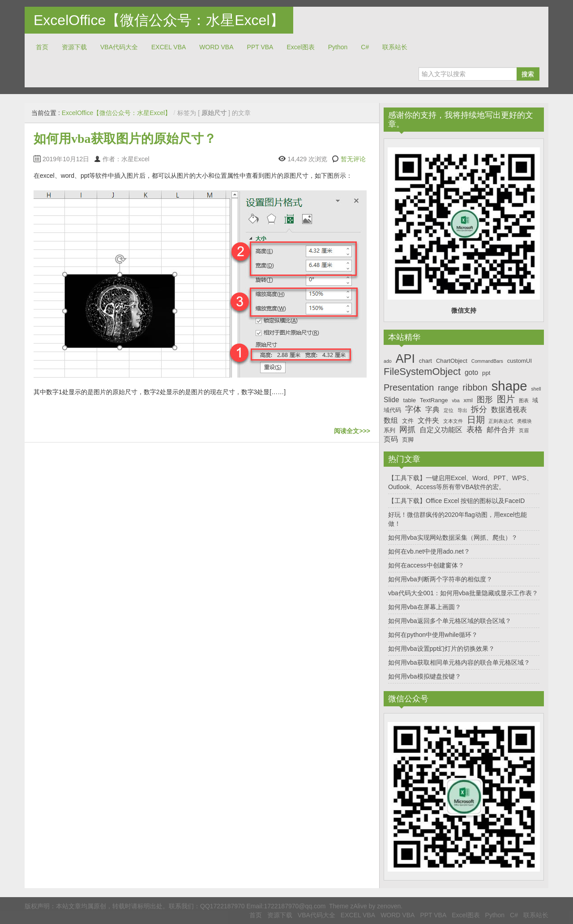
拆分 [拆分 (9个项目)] (479, 409)
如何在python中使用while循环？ (433, 635)
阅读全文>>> (352, 431)
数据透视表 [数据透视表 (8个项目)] (509, 410)
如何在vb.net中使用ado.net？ (429, 551)
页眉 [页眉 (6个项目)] (524, 430)
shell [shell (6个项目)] (536, 389)
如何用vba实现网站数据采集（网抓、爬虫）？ (453, 537)
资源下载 (74, 47)
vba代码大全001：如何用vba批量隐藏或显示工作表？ (463, 593)
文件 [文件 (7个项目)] (408, 421)
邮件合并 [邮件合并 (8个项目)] (501, 430)
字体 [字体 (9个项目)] (413, 409)
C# (365, 47)
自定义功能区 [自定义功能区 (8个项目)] (441, 430)
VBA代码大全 (119, 47)
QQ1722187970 (222, 906)
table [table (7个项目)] (410, 400)
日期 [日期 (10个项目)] (476, 420)
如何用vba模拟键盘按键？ (425, 676)
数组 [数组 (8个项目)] (391, 420)
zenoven (389, 906)
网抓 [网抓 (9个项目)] (407, 430)
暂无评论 (353, 159)
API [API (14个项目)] (405, 359)
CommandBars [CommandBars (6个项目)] (487, 361)
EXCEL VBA (169, 47)
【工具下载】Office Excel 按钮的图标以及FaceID (456, 501)
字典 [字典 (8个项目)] (432, 410)
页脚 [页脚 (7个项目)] (408, 440)
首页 (42, 47)
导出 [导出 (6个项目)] (462, 410)
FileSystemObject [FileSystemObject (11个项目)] (422, 372)
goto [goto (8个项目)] (471, 372)
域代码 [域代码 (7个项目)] (392, 410)
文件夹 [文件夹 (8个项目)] (428, 420)
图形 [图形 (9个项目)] (485, 400)
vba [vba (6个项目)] (455, 400)
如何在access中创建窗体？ (426, 565)
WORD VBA (216, 47)
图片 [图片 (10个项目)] (506, 399)
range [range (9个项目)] (448, 388)
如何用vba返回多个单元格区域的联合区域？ (450, 621)
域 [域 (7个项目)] (535, 400)
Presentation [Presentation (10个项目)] (409, 387)
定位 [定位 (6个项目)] (449, 410)
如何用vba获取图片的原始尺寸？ (125, 139)
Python (338, 47)
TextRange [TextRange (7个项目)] (434, 400)
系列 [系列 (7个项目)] (389, 430)
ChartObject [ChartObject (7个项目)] (452, 361)
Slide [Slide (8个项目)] (391, 400)
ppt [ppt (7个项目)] (486, 373)
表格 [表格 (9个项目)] (475, 430)
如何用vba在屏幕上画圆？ (425, 607)
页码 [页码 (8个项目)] (391, 439)
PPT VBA (260, 47)
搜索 (528, 74)
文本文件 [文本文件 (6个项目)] (453, 421)
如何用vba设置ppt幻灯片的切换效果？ (441, 649)
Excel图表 (300, 47)
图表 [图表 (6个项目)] (524, 400)
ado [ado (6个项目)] (388, 361)
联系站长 (395, 47)
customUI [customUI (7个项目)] (520, 361)
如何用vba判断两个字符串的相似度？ (440, 579)
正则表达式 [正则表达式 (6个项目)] (501, 421)
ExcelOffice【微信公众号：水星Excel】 (159, 20)
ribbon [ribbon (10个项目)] (475, 387)
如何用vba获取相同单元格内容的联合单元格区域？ (459, 662)
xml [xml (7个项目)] (468, 400)
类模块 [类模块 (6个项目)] (524, 421)
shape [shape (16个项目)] (509, 386)
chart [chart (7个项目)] (425, 361)
